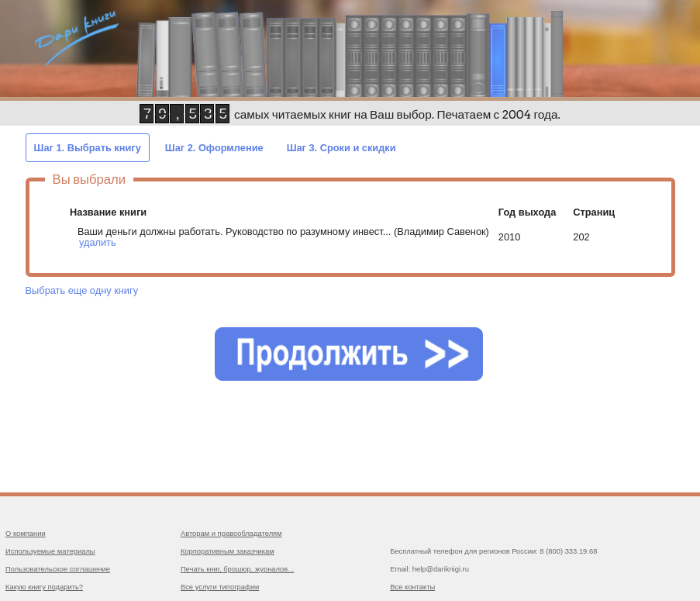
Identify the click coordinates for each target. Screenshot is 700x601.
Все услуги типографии (220, 587)
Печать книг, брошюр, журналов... (237, 569)
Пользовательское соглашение (58, 569)
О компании (26, 533)
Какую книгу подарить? (44, 587)
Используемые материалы (50, 551)
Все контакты (412, 587)
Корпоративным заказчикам (228, 551)
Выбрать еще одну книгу (82, 290)
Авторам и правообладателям (231, 533)
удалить (98, 243)
